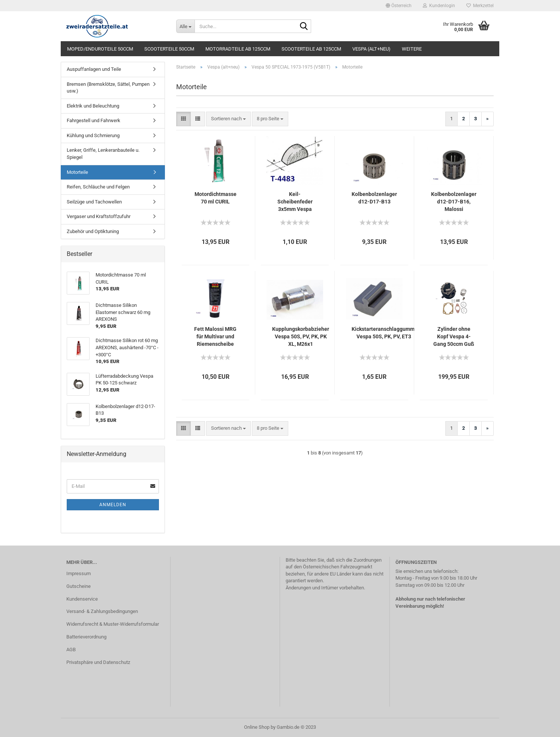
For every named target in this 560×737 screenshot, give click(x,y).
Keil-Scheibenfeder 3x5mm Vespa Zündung (295, 202)
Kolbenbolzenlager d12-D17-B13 (374, 198)
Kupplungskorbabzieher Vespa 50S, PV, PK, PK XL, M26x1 (301, 336)
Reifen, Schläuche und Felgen (98, 187)
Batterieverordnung (86, 637)
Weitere (412, 49)
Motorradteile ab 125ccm (238, 49)
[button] (399, 6)
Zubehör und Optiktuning (93, 231)
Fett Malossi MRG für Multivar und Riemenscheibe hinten (215, 337)
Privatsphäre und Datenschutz (98, 662)
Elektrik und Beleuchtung (93, 106)
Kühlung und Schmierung (93, 135)
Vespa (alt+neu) (371, 49)
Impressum (79, 573)
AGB (71, 650)
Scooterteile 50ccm (169, 49)
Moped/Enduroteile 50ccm (100, 49)
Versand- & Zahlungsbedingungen (102, 611)
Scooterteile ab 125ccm (311, 49)
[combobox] (228, 119)
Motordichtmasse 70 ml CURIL (216, 198)
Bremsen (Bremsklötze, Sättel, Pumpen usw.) (108, 88)
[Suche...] (185, 26)
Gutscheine (79, 586)
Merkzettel (480, 6)
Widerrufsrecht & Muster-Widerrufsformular (113, 624)
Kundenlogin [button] (439, 6)
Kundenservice (82, 599)
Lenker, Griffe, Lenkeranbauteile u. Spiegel (103, 154)
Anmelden (113, 505)
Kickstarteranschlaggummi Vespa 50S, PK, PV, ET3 (384, 333)
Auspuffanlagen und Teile (94, 69)
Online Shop (257, 727)
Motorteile (77, 172)
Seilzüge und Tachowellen (94, 202)
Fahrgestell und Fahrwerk (94, 120)
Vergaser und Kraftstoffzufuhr (99, 216)
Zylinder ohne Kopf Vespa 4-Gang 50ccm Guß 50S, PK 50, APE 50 (454, 337)
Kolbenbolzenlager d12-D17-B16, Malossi (454, 202)
